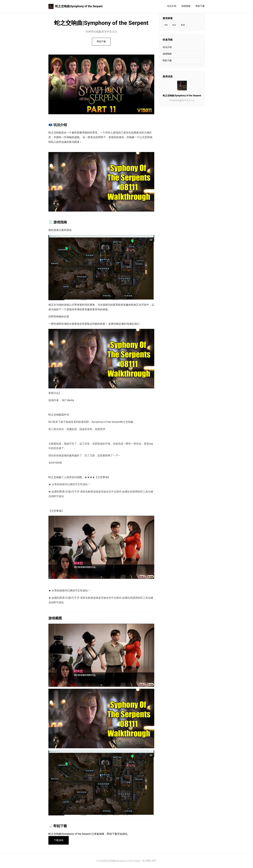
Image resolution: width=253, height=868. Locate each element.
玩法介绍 (172, 6)
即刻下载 (200, 6)
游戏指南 (186, 6)
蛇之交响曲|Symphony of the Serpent (76, 6)
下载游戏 (59, 840)
